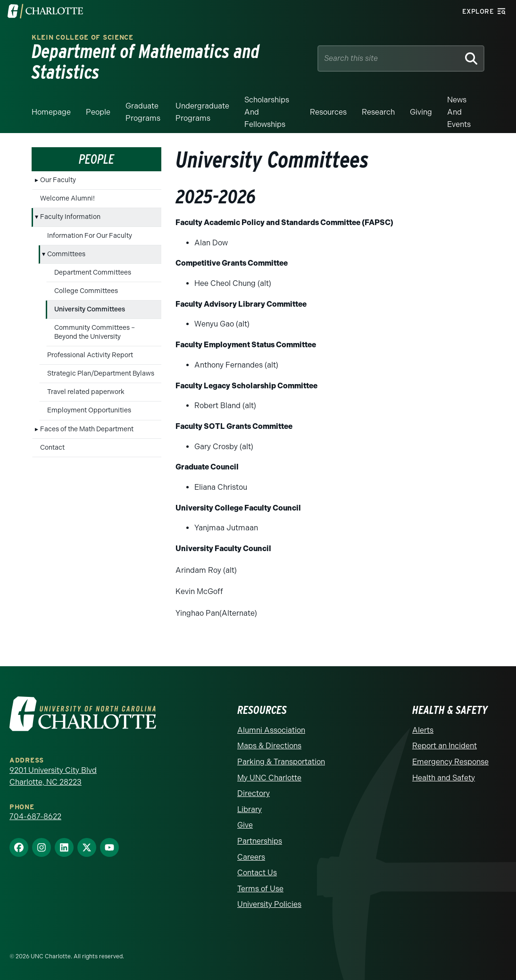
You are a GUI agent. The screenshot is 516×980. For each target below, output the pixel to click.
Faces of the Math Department (87, 429)
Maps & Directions (269, 746)
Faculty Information (70, 217)
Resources (328, 112)
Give (245, 825)
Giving (421, 112)
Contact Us (257, 873)
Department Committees (93, 272)
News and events (459, 112)
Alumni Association (271, 730)
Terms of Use (260, 889)
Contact (52, 448)
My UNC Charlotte (269, 778)
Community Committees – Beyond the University (95, 332)
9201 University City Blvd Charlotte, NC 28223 (53, 776)
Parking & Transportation (281, 762)
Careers (251, 857)
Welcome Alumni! (67, 198)
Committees (66, 254)
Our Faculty (58, 180)
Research (378, 112)
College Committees (86, 291)
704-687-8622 (35, 817)
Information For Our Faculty (90, 236)
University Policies (269, 904)
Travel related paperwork (86, 392)
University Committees (90, 309)
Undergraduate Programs (202, 112)
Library (250, 809)
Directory (254, 793)
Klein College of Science (83, 38)
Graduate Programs (143, 112)
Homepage (51, 112)
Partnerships (260, 841)
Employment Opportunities (89, 410)
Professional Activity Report (90, 355)
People (98, 112)
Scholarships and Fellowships (267, 112)
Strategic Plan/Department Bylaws (101, 373)
